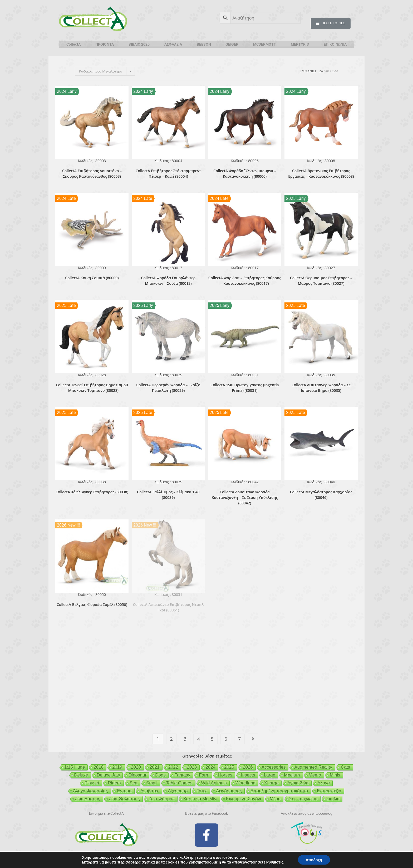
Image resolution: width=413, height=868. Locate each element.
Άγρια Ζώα (298, 783)
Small (152, 783)
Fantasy (182, 775)
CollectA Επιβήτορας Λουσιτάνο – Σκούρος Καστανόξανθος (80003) (92, 173)
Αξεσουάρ (178, 791)
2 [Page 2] (171, 739)
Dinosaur (137, 775)
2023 (192, 767)
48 (327, 71)
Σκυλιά (333, 799)
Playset (92, 783)
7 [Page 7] (239, 739)
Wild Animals (214, 783)
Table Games (179, 783)
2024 (210, 767)
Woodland (245, 783)
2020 (136, 767)
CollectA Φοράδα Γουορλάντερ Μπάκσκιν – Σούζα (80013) (168, 281)
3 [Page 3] (185, 739)
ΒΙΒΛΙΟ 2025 (139, 44)
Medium (292, 775)
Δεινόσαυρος (229, 791)
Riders (114, 783)
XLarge (271, 783)
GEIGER (232, 44)
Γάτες (202, 791)
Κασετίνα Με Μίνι (200, 799)
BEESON (204, 44)
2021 (155, 767)
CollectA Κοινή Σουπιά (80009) (92, 278)
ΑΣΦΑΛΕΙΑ (173, 44)
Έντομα (124, 791)
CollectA (73, 44)
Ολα (335, 71)
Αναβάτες (150, 791)
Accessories (274, 767)
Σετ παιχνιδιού (303, 799)
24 (321, 71)
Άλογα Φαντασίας (90, 791)
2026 (248, 767)
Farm (204, 775)
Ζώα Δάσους (87, 799)
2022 (173, 767)
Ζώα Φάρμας (162, 799)
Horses (225, 775)
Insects (248, 775)
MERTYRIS (300, 44)
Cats (345, 767)
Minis (335, 775)
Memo (315, 775)
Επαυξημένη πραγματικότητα (279, 791)
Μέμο (275, 799)
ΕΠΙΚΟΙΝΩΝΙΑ (335, 44)
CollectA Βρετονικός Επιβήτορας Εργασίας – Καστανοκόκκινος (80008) (321, 173)
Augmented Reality (313, 767)
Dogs (160, 775)
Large (270, 775)
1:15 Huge (75, 767)
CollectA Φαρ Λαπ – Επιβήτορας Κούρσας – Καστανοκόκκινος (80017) (245, 281)
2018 (99, 767)
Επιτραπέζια (329, 791)
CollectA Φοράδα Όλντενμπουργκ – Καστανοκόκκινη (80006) (245, 173)
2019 (117, 767)
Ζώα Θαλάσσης (124, 799)
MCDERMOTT (265, 44)
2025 (229, 767)
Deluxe (81, 775)
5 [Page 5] (212, 739)
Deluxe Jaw (108, 775)
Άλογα (324, 783)
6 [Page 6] (226, 739)
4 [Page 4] (199, 739)
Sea (134, 783)
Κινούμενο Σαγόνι (244, 799)
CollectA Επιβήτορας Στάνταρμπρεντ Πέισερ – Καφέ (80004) (168, 173)
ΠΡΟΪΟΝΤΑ (105, 44)
